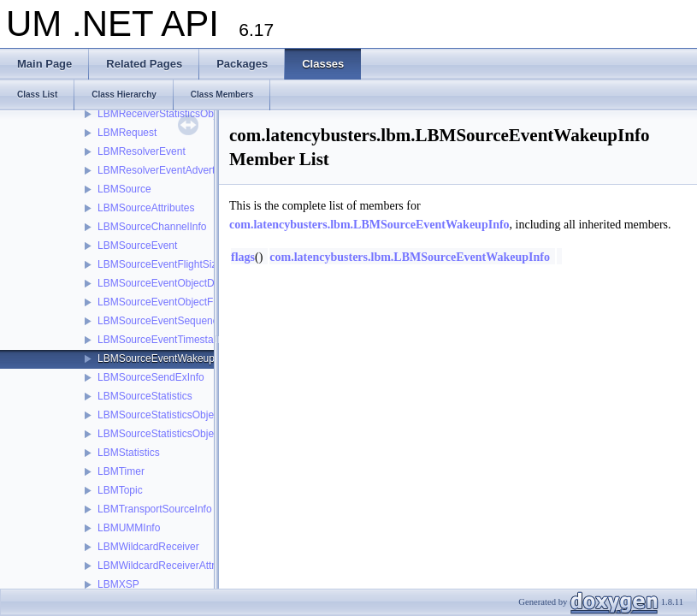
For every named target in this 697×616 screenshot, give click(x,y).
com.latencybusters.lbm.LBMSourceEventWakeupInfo (369, 225)
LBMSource (124, 189)
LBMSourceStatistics (145, 396)
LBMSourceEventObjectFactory (169, 302)
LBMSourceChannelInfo (152, 227)
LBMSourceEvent (137, 246)
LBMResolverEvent (142, 151)
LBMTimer (121, 471)
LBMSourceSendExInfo (151, 377)
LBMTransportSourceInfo (155, 509)
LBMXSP (118, 584)
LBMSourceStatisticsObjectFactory (177, 434)
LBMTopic (120, 490)
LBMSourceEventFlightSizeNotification (185, 264)
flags (243, 257)
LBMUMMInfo (129, 528)
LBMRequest (127, 133)
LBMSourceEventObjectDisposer (172, 283)
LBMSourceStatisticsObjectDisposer (180, 415)
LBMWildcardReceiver (148, 547)
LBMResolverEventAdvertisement (174, 170)
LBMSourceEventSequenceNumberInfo (187, 321)
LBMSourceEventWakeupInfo (165, 358)
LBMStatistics (129, 453)
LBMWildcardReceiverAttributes (170, 566)
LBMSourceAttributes (146, 208)
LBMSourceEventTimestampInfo (171, 340)
